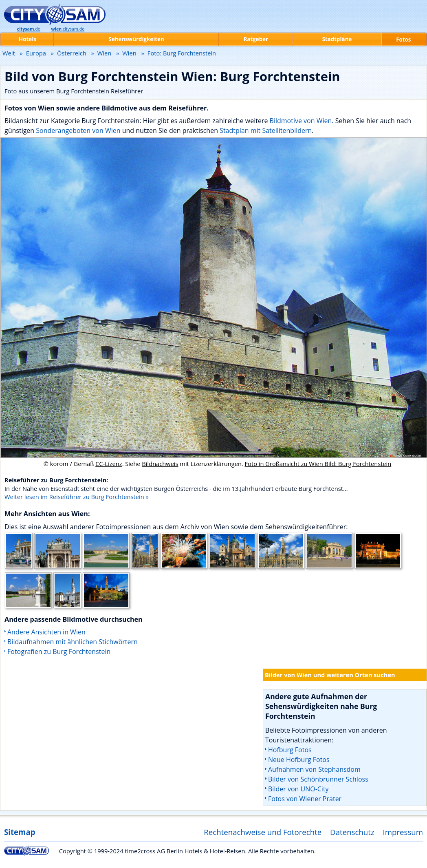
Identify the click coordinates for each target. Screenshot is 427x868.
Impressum (403, 832)
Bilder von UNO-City (298, 789)
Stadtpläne (337, 39)
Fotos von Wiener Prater (305, 799)
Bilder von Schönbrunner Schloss (318, 779)
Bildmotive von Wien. (302, 121)
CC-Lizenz (109, 464)
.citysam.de (68, 29)
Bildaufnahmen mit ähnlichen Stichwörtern (73, 642)
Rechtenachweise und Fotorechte (263, 832)
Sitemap (20, 832)
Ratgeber (256, 39)
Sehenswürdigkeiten (136, 39)
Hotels (28, 39)
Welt (9, 53)
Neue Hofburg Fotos (299, 760)
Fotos (403, 40)
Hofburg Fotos (290, 750)
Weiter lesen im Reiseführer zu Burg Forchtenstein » (77, 497)
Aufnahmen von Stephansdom (314, 769)
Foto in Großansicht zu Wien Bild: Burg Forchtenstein (318, 464)
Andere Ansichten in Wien (46, 632)
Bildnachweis (160, 464)
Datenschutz (352, 832)
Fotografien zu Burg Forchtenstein (59, 652)
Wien (104, 53)
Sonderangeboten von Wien (78, 130)
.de (29, 29)
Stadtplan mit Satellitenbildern (266, 130)
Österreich (72, 53)
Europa (36, 53)
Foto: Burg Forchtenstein (182, 53)
